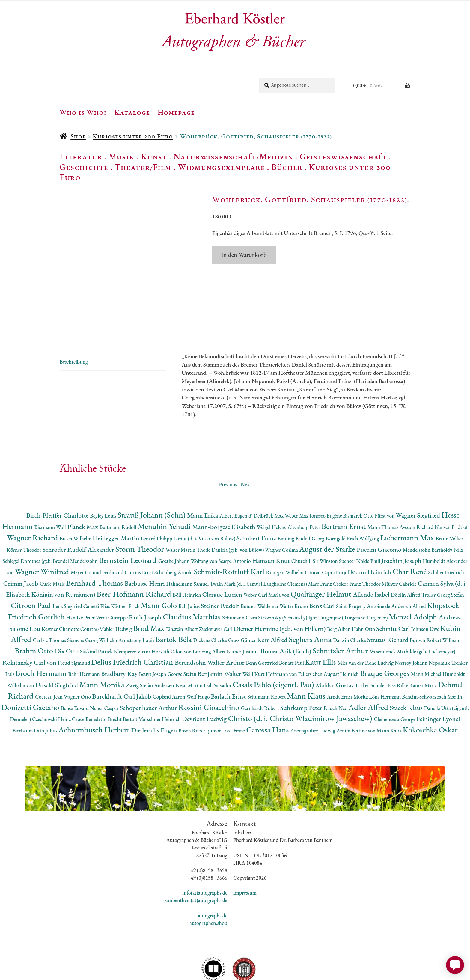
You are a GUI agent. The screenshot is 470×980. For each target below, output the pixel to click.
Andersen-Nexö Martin (179, 649)
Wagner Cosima (282, 514)
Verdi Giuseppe (112, 581)
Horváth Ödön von (172, 615)
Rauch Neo (336, 672)
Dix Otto (67, 615)
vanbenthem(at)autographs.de (196, 864)
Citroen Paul (32, 569)
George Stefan (182, 638)
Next (246, 448)
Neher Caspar (105, 672)
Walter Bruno (294, 570)
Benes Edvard (75, 672)
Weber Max (297, 479)
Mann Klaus (307, 659)
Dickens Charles (210, 604)
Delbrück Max (269, 479)
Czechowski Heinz (52, 683)
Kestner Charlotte (61, 593)
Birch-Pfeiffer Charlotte (58, 479)
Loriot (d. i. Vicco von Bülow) (205, 502)
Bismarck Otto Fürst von (369, 479)
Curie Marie (53, 547)
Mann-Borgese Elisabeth (224, 490)
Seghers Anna (311, 603)
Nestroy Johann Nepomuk (423, 627)
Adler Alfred (369, 671)
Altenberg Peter (304, 491)
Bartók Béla (174, 603)
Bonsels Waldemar (260, 570)
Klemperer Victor (133, 615)
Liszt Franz (234, 694)
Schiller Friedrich (446, 536)
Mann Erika (203, 479)
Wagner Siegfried (418, 479)
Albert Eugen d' (236, 479)
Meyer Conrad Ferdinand (98, 536)
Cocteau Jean (49, 660)
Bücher (287, 167)
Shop (78, 136)
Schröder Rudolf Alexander (79, 513)
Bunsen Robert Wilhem (434, 604)
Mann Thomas (384, 491)
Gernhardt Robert (261, 672)
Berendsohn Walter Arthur (210, 626)
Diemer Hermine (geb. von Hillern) (280, 592)
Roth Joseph (146, 581)
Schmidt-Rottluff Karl (230, 535)
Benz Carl (323, 570)
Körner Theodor (25, 514)
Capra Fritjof (336, 536)
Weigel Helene (272, 491)
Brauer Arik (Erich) (287, 615)
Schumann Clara (240, 581)
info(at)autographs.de (205, 856)
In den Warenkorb (244, 255)
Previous (228, 448)
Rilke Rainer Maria (418, 649)
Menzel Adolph (414, 580)
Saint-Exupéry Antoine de (364, 570)
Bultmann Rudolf (119, 491)
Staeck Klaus (407, 671)
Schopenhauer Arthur (149, 671)
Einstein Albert (183, 593)
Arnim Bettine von (356, 694)
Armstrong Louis (137, 604)
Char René (410, 535)
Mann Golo (160, 569)
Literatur (81, 156)
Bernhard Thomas (95, 546)
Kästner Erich (126, 570)
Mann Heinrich (371, 536)
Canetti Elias (97, 570)
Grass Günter (243, 604)
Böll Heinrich (187, 558)
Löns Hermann (385, 660)
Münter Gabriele (400, 547)
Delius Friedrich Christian (133, 626)
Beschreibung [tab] (74, 325)
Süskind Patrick (97, 615)
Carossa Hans (268, 693)
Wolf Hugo (199, 660)
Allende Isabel (372, 558)
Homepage (176, 112)
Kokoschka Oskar (430, 693)
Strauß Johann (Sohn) (152, 478)
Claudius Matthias (192, 580)
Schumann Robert (267, 660)
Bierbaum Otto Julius (35, 694)
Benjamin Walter (220, 637)
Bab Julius (189, 570)
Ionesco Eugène (326, 479)
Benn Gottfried (262, 627)
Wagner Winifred (43, 535)
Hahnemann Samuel (188, 547)
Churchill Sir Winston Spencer (324, 525)
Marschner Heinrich (160, 683)
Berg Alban (339, 593)
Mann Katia (390, 694)
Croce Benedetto (90, 683)
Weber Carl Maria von (267, 558)
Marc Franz (321, 547)
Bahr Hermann (85, 638)
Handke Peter (81, 581)
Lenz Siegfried (68, 570)
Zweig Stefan (140, 649)
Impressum (245, 856)
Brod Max (150, 592)
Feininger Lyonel (438, 683)
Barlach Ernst (229, 660)
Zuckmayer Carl (216, 593)
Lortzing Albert (210, 615)
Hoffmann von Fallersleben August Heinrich (313, 638)
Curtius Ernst (140, 536)
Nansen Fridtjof (451, 491)
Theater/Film (143, 167)
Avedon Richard (417, 491)
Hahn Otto (364, 593)
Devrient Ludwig (205, 683)
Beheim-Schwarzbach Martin (432, 660)
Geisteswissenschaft (343, 156)
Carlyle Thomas (50, 604)
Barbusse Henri (146, 547)
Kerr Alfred (273, 603)
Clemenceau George (395, 683)
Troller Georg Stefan (443, 558)
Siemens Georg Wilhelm (93, 604)
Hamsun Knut (271, 524)
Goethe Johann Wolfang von (188, 525)
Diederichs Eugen (155, 694)
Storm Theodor (141, 513)
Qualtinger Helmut (322, 558)
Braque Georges (385, 637)
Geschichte (84, 167)
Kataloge (132, 112)
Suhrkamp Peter (302, 671)
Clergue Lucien (223, 558)
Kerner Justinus (244, 615)
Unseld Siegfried (57, 649)
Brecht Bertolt (123, 683)
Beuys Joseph (153, 638)
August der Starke (328, 513)
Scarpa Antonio (235, 525)
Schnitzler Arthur (341, 614)
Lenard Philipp (157, 502)
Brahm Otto (35, 614)
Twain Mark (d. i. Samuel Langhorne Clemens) (259, 547)
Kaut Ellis (321, 626)
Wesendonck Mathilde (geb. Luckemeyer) (412, 615)
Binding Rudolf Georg (302, 502)
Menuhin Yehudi (165, 490)
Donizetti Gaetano (31, 671)
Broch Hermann (42, 637)
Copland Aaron (170, 660)
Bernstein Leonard (129, 524)
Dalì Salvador (218, 649)
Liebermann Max (408, 501)
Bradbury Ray (120, 637)
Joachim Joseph (402, 524)
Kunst (154, 156)
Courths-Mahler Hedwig (107, 593)
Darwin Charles (350, 604)
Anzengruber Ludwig (313, 694)
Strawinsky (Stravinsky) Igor (288, 581)
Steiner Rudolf (221, 570)
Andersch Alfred (409, 570)
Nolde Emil (369, 525)
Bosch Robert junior (200, 694)
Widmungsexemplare (222, 167)
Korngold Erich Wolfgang (353, 502)
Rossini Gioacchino (210, 671)
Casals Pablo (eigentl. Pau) (274, 648)
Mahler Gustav (336, 649)
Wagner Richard (33, 501)
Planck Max (83, 490)
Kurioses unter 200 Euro (133, 136)
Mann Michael (427, 638)
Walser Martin (181, 514)
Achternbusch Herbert (95, 693)
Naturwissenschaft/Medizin (233, 156)
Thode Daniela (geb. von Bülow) (231, 514)
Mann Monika (103, 648)
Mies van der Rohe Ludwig (366, 627)
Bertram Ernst (344, 490)
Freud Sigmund (75, 627)
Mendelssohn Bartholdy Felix (433, 514)
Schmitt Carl (394, 592)
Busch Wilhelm (76, 502)
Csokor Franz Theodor (357, 547)
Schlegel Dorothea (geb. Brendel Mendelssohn (51, 525)
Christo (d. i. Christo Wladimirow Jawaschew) (301, 682)
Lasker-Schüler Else (376, 649)
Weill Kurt (254, 638)
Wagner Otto (78, 660)
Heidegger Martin (117, 502)
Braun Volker (449, 502)
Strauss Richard (388, 603)
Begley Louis (104, 479)
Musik (122, 156)
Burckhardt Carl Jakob (122, 660)
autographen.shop (208, 887)
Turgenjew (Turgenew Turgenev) (354, 581)
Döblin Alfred (406, 558)
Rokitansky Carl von (30, 626)
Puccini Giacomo (380, 513)
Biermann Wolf (51, 491)
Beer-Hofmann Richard (135, 558)
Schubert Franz (257, 502)
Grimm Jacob (21, 547)
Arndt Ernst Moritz (348, 660)
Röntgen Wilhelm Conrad (294, 536)
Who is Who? (83, 112)
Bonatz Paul (292, 627)
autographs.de (213, 879)
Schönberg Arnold (174, 536)
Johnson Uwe (426, 593)
